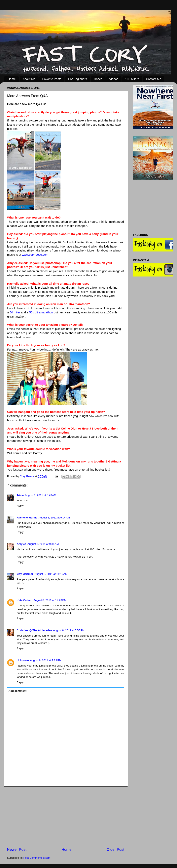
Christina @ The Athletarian (34, 630)
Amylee (21, 544)
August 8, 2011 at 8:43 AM (40, 495)
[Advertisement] (66, 817)
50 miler (15, 312)
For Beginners (78, 79)
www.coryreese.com (35, 255)
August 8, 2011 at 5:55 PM (69, 630)
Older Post (115, 849)
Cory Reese (27, 476)
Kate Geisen (24, 600)
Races (98, 79)
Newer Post (17, 849)
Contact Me (154, 79)
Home (12, 79)
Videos (114, 79)
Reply (20, 506)
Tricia (20, 495)
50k (41, 312)
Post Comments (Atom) (37, 858)
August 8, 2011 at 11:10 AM (51, 574)
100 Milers (132, 79)
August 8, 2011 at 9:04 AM (54, 518)
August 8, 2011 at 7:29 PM (46, 660)
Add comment (18, 691)
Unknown (23, 660)
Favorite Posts (52, 79)
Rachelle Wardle (27, 518)
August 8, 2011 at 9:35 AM (43, 544)
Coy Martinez (25, 574)
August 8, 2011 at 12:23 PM (50, 600)
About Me (29, 79)
